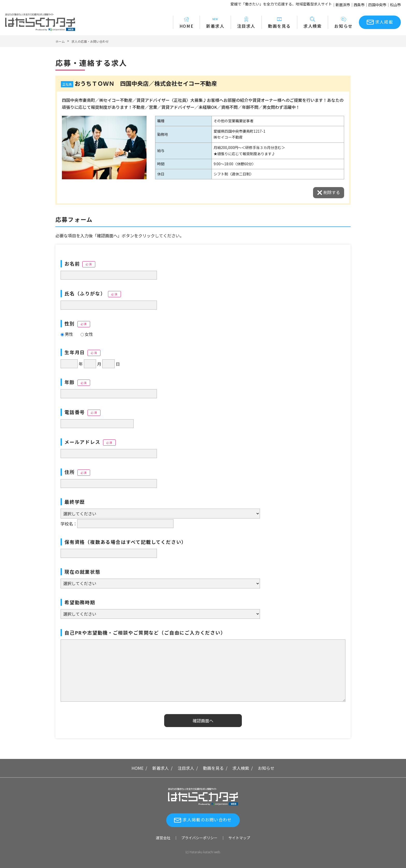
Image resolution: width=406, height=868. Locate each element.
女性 (87, 334)
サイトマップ (239, 838)
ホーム (60, 41)
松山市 (395, 5)
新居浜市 (343, 5)
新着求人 (215, 22)
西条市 (359, 5)
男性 (67, 334)
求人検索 (313, 22)
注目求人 (246, 22)
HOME (186, 22)
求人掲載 (384, 22)
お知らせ (343, 22)
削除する (332, 192)
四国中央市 (377, 5)
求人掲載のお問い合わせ (207, 820)
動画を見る (279, 22)
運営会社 (163, 838)
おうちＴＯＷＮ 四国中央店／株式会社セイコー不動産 (146, 83)
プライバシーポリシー (199, 838)
